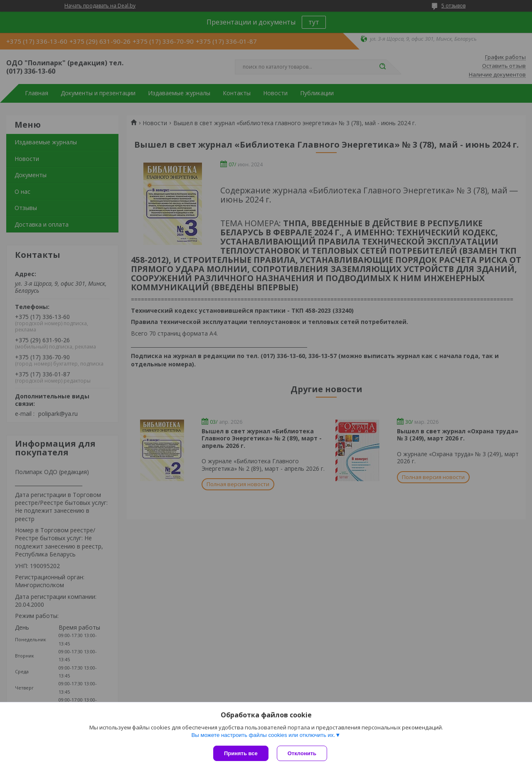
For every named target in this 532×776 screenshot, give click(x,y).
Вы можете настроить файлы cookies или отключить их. (263, 735)
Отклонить (302, 753)
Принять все (241, 753)
